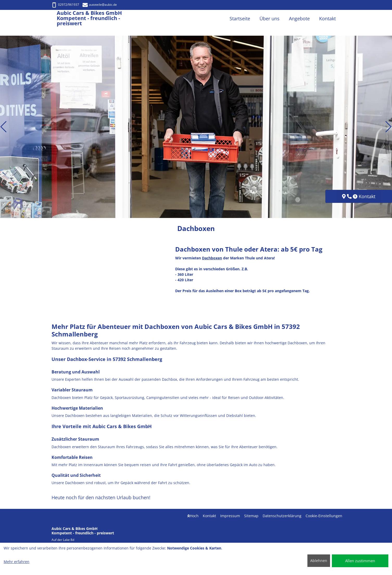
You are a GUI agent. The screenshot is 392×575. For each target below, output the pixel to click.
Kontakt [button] (327, 18)
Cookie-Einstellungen (324, 516)
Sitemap (251, 516)
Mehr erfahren (17, 562)
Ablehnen (319, 561)
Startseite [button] (240, 18)
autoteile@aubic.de (100, 5)
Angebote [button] (299, 18)
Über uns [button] (270, 18)
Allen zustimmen (360, 561)
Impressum (230, 516)
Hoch (193, 516)
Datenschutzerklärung (282, 516)
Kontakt (209, 516)
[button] (4, 127)
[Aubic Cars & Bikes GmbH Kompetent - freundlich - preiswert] (54, 19)
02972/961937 (65, 5)
